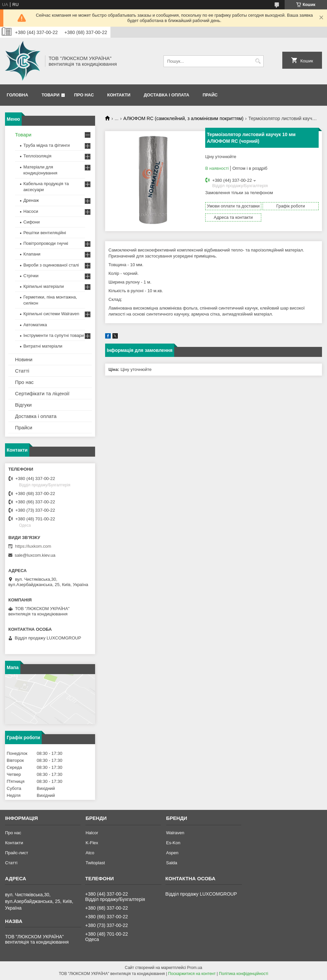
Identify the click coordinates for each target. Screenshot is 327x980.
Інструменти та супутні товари (54, 335)
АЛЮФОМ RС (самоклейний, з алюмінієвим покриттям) (184, 118)
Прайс (210, 95)
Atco (90, 853)
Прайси (24, 427)
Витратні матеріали (43, 346)
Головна (17, 95)
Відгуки (23, 405)
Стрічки (31, 276)
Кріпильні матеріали (44, 286)
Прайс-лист (17, 853)
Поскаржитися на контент (192, 974)
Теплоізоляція (37, 156)
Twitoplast (95, 863)
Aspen (172, 853)
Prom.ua (195, 968)
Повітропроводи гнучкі (46, 243)
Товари (50, 95)
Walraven (175, 833)
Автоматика (35, 325)
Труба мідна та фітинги (47, 145)
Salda (172, 863)
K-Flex (92, 843)
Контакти (119, 95)
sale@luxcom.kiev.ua (35, 555)
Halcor (92, 833)
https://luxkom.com (33, 546)
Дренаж (31, 200)
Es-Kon (173, 843)
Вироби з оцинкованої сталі (51, 265)
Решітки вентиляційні (45, 233)
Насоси (31, 211)
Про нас (84, 95)
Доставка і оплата (167, 95)
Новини (24, 359)
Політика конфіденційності (244, 974)
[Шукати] (258, 61)
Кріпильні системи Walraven (51, 314)
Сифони (32, 222)
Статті (22, 371)
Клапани (32, 254)
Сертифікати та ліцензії (42, 393)
